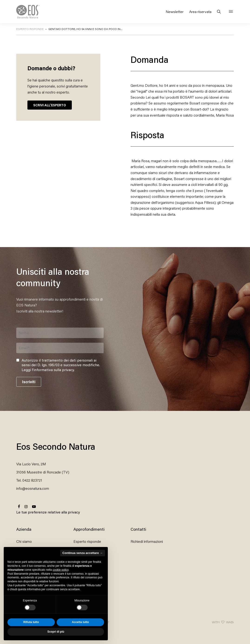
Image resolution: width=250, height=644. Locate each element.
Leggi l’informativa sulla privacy (48, 370)
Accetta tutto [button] (80, 622)
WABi (230, 622)
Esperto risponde (87, 541)
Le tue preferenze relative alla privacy (48, 512)
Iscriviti (29, 382)
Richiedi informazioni (147, 541)
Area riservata (200, 12)
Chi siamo (24, 541)
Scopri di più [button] (56, 632)
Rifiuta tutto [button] (31, 622)
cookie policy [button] (61, 570)
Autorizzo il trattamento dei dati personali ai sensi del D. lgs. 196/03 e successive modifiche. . (61, 365)
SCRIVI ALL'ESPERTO (50, 105)
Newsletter (175, 12)
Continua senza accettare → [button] (83, 553)
